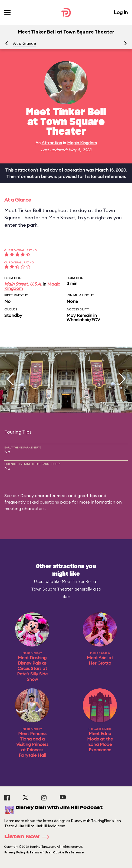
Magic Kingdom (82, 143)
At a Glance (24, 43)
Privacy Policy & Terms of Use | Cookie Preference (44, 852)
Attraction (52, 143)
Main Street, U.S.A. (23, 284)
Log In (121, 12)
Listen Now (28, 837)
